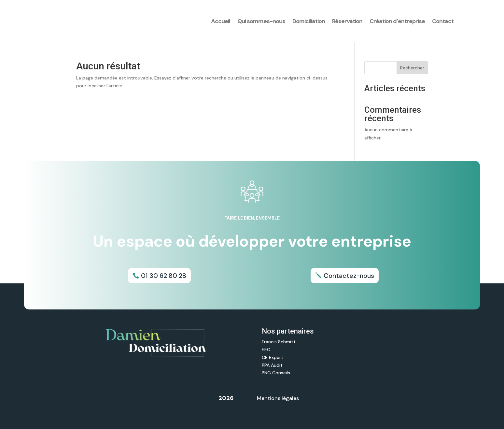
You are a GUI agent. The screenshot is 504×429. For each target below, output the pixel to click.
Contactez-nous (349, 276)
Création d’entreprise (397, 21)
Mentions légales (278, 398)
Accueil (221, 21)
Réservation (347, 21)
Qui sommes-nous (261, 21)
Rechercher (412, 68)
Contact (443, 21)
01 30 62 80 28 (164, 276)
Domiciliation (309, 21)
